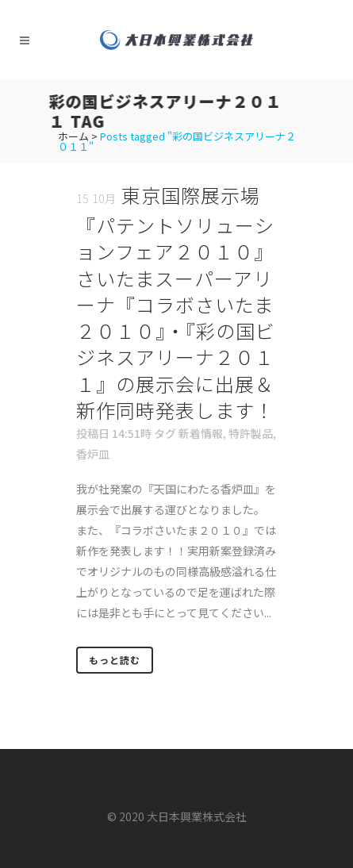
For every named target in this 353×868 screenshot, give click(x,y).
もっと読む (115, 660)
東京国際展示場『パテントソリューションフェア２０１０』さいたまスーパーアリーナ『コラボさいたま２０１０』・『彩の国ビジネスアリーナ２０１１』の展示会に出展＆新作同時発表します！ (176, 302)
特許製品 (251, 433)
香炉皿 (93, 454)
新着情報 (201, 433)
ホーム (73, 136)
